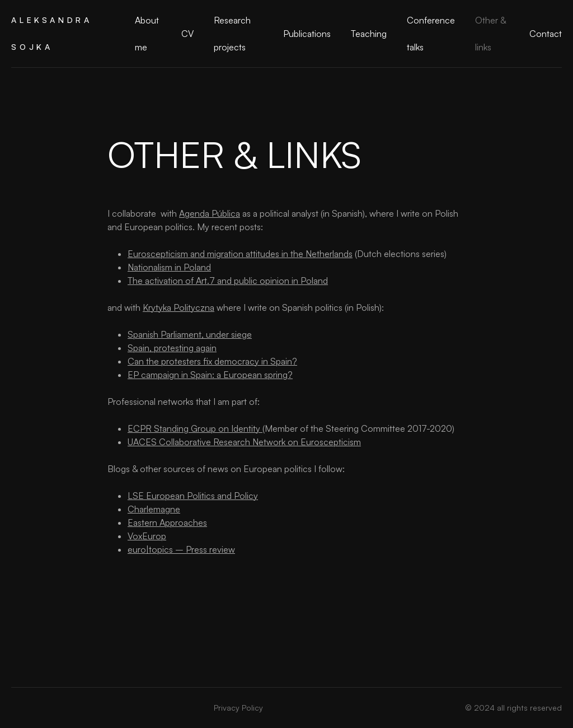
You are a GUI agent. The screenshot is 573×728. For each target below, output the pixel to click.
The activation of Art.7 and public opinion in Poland (228, 281)
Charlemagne (154, 509)
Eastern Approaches (167, 522)
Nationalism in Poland (169, 267)
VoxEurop (147, 536)
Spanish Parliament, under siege (190, 334)
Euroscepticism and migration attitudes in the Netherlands (240, 254)
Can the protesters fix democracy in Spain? (212, 361)
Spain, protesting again (172, 348)
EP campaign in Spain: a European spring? (210, 375)
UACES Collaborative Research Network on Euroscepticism (244, 442)
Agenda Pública (210, 213)
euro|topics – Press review (181, 549)
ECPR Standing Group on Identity (195, 428)
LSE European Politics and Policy (193, 496)
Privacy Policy (238, 708)
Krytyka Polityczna (179, 307)
